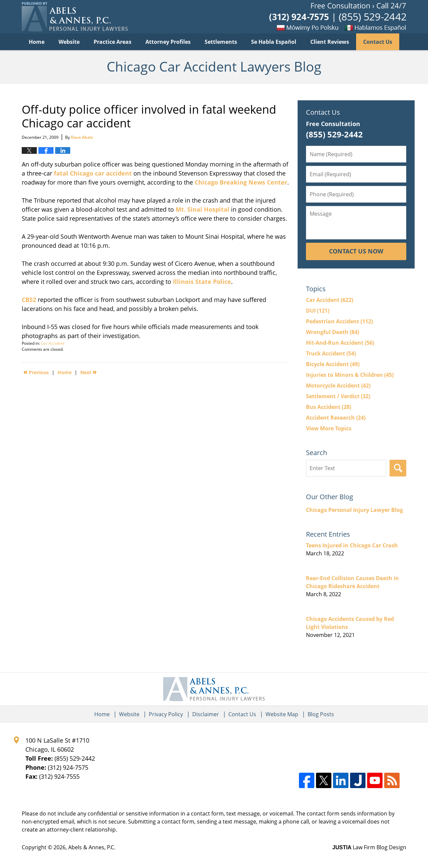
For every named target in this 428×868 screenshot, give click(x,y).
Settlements (221, 42)
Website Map (282, 714)
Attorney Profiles (168, 42)
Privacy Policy (166, 714)
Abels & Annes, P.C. (92, 847)
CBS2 (29, 300)
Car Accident (53, 343)
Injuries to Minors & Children (350, 375)
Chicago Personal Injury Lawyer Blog (354, 510)
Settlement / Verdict (338, 396)
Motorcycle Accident (338, 386)
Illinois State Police (202, 282)
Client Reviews (330, 42)
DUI (318, 311)
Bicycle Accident (333, 364)
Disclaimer (206, 714)
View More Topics (329, 428)
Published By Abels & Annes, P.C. (338, 17)
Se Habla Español (274, 42)
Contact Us (378, 42)
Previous (36, 372)
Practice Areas (113, 42)
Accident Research (336, 418)
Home (37, 42)
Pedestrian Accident (339, 321)
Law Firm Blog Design (369, 847)
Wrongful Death (333, 332)
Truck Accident (331, 353)
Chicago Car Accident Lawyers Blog (75, 17)
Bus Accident (329, 407)
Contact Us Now (356, 251)
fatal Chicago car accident (92, 173)
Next (88, 372)
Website (69, 42)
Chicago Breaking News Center (241, 182)
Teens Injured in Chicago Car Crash (352, 545)
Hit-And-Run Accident (340, 343)
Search (398, 468)
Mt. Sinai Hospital (202, 209)
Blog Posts (321, 714)
